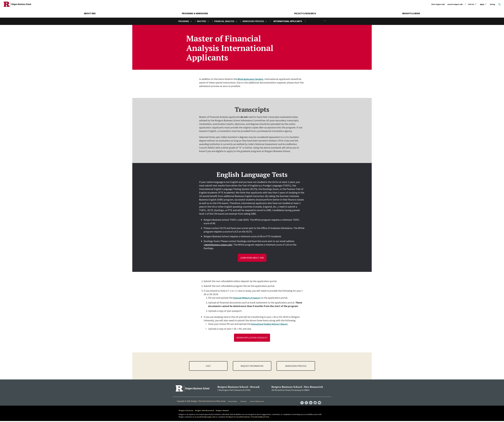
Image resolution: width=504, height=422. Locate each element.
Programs (184, 21)
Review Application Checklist (252, 338)
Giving (492, 4)
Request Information (252, 367)
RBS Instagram (305, 401)
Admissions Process (253, 21)
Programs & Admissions (195, 13)
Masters (202, 21)
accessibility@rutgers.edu (205, 418)
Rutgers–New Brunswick (204, 411)
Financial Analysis (224, 21)
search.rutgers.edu (455, 4)
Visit (208, 367)
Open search (500, 4)
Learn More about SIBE (252, 258)
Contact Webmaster (257, 402)
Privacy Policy (233, 402)
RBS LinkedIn (310, 401)
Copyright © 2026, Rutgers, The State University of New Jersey (201, 402)
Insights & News (411, 13)
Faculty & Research (305, 13)
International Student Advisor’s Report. (272, 324)
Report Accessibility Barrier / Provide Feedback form (249, 418)
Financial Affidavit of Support (249, 298)
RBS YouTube (319, 401)
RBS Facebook (300, 401)
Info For (471, 4)
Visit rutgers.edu (438, 4)
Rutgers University (186, 411)
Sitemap (244, 402)
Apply (482, 4)
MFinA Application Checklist (253, 79)
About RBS (90, 13)
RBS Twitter (314, 401)
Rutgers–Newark (222, 411)
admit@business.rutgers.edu (220, 245)
